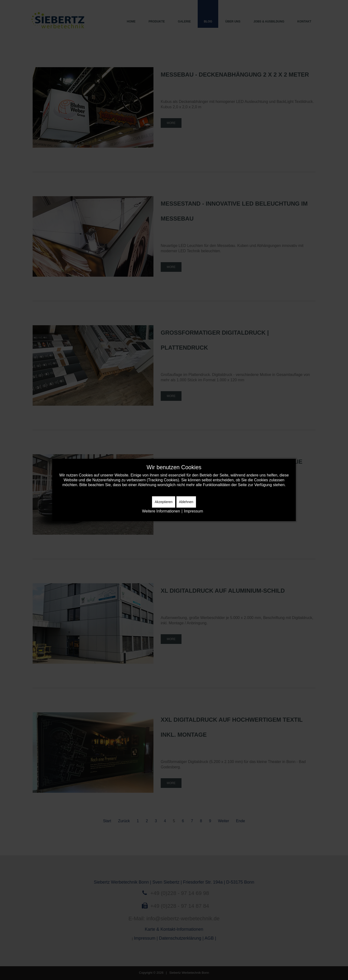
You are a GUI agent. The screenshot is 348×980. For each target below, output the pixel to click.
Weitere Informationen (161, 511)
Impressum (193, 511)
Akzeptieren (164, 502)
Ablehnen (186, 502)
